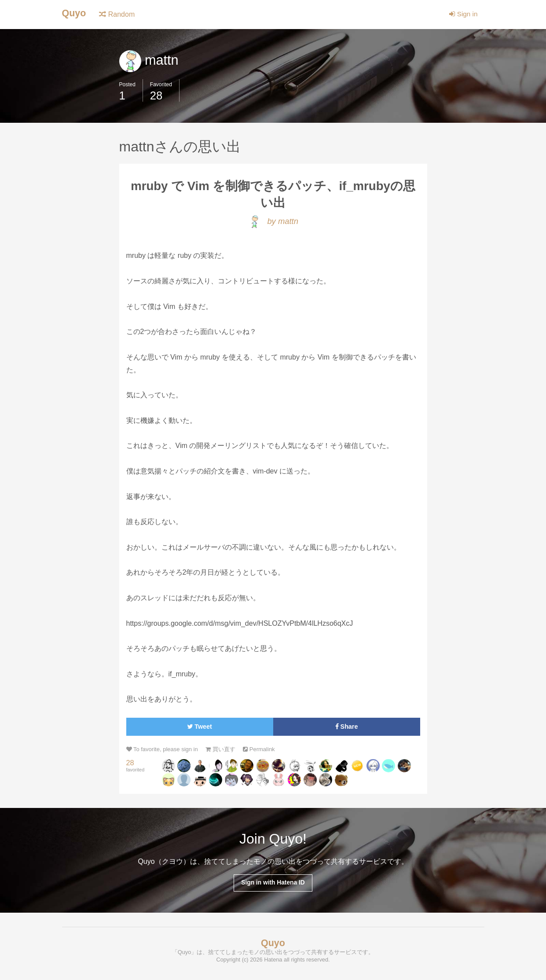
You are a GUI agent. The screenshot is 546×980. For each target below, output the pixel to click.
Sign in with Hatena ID (273, 885)
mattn (150, 60)
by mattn (273, 223)
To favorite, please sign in (164, 751)
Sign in (463, 14)
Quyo (75, 13)
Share (346, 729)
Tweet (200, 729)
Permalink (265, 751)
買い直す (225, 751)
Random (118, 14)
